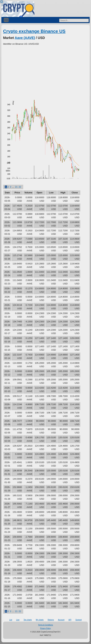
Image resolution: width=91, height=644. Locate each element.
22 (20, 187)
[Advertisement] (45, 72)
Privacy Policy (45, 628)
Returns (51, 620)
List (11, 620)
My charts (40, 620)
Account (61, 620)
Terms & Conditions (45, 625)
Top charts (28, 620)
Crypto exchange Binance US (34, 31)
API (70, 620)
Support (78, 620)
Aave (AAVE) (25, 38)
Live (18, 620)
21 (16, 187)
